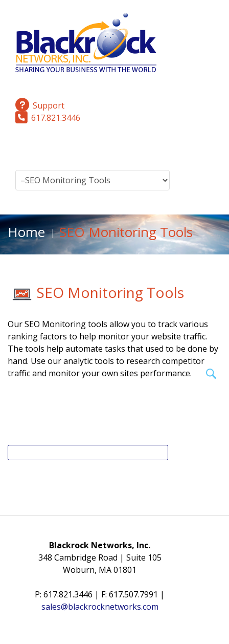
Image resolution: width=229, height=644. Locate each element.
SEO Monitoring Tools (110, 292)
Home (26, 232)
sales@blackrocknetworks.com (100, 607)
